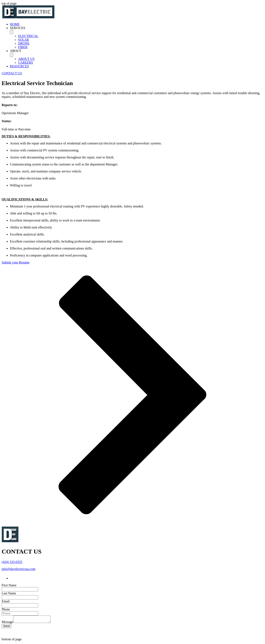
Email (6, 601)
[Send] (6, 627)
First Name (9, 585)
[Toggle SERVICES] (12, 32)
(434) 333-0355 (12, 562)
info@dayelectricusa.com (19, 569)
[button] (137, 28)
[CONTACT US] (12, 73)
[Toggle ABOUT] (12, 55)
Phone (6, 609)
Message (7, 623)
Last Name (9, 593)
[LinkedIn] (12, 578)
